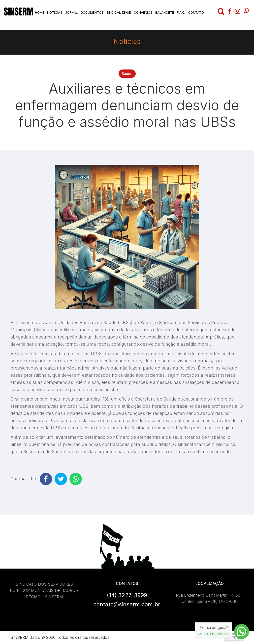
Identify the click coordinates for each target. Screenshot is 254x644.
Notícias (55, 12)
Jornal (71, 12)
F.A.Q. (181, 12)
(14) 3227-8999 (127, 595)
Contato (196, 12)
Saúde (127, 74)
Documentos (92, 12)
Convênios (143, 12)
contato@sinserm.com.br (127, 604)
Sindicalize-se (119, 12)
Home (40, 12)
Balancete (165, 12)
